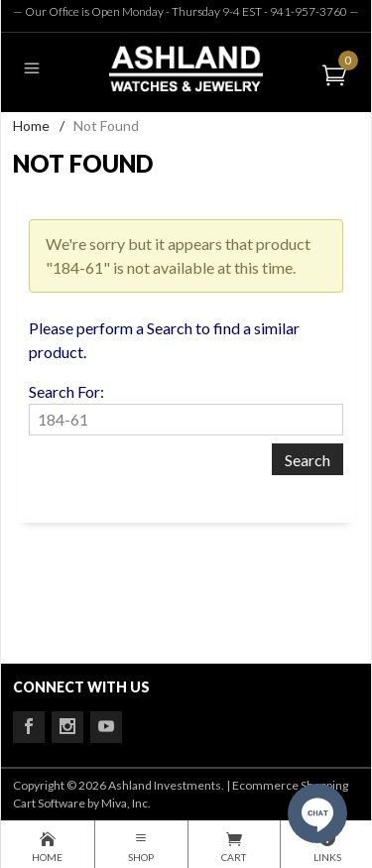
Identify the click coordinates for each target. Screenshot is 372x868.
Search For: (66, 391)
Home (31, 125)
